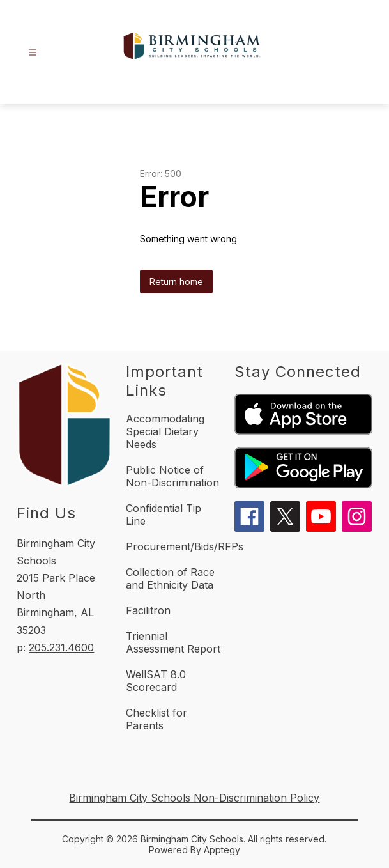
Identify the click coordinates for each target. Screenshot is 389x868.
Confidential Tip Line (164, 515)
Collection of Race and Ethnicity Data (170, 578)
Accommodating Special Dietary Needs (165, 431)
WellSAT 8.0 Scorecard (156, 681)
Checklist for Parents (156, 719)
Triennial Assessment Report (173, 642)
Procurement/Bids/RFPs (185, 546)
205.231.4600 (61, 647)
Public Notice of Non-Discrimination (172, 476)
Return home (176, 282)
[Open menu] (33, 53)
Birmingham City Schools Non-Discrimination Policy (194, 798)
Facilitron (148, 610)
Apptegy (222, 850)
